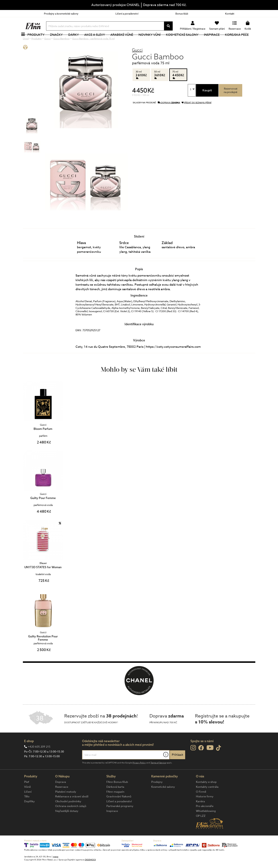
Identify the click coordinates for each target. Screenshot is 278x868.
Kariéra (200, 814)
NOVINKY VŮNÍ (154, 41)
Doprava (61, 794)
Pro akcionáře (205, 818)
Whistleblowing (206, 823)
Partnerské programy (120, 818)
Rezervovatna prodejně (231, 102)
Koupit (207, 103)
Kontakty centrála (207, 799)
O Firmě (201, 804)
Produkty (40, 41)
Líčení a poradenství (127, 14)
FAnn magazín (115, 804)
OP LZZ (201, 828)
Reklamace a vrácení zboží (72, 809)
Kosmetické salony (186, 41)
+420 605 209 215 (39, 759)
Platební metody (66, 804)
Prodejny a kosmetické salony (61, 14)
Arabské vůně (126, 41)
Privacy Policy (139, 775)
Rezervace (62, 799)
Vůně (27, 799)
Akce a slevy (99, 41)
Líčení (28, 804)
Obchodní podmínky (68, 814)
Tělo (27, 809)
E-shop (29, 753)
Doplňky (29, 814)
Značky (60, 41)
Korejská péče (241, 41)
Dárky (78, 41)
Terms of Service (158, 775)
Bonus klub (182, 14)
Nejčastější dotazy (67, 823)
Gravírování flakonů (119, 809)
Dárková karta (115, 799)
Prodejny (157, 794)
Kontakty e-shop (206, 794)
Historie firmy (205, 809)
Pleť (27, 794)
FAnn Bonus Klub (117, 794)
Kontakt (230, 14)
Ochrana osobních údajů (71, 818)
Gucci (137, 62)
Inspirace (216, 41)
